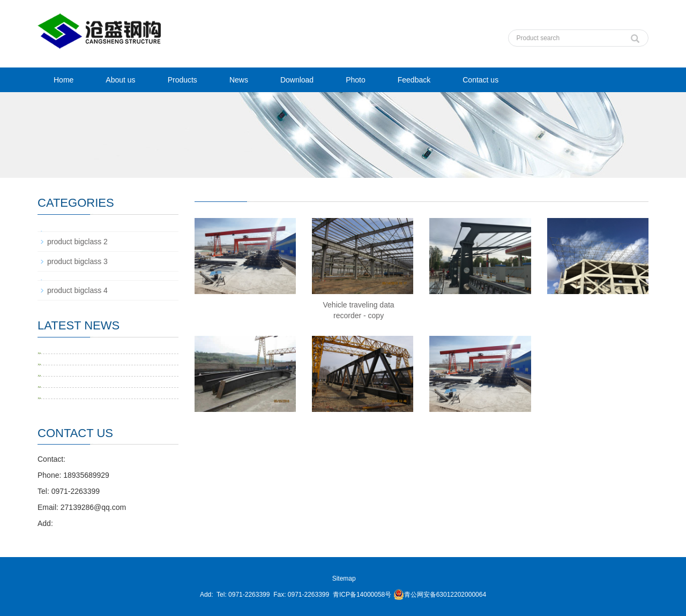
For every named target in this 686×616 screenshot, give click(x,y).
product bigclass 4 (77, 290)
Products (182, 80)
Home (64, 80)
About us (120, 80)
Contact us (480, 80)
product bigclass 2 (77, 242)
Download (297, 80)
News (239, 80)
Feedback (414, 80)
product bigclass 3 (77, 261)
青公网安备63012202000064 (440, 595)
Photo (356, 80)
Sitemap (344, 579)
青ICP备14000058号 (362, 595)
